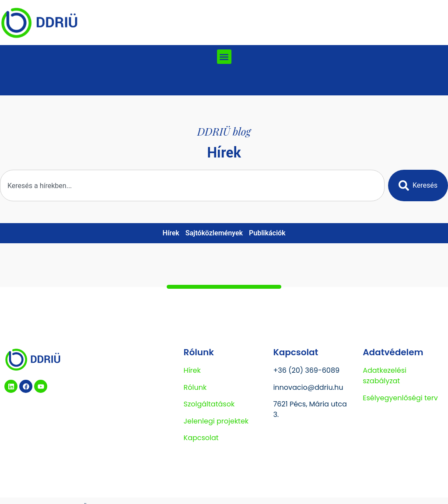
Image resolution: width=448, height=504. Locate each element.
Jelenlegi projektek (216, 421)
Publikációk (267, 233)
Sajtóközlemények (214, 233)
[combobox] (192, 185)
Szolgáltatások (209, 404)
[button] (224, 57)
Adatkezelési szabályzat (385, 376)
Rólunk (195, 387)
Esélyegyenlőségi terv (400, 398)
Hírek (171, 233)
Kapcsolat (201, 438)
